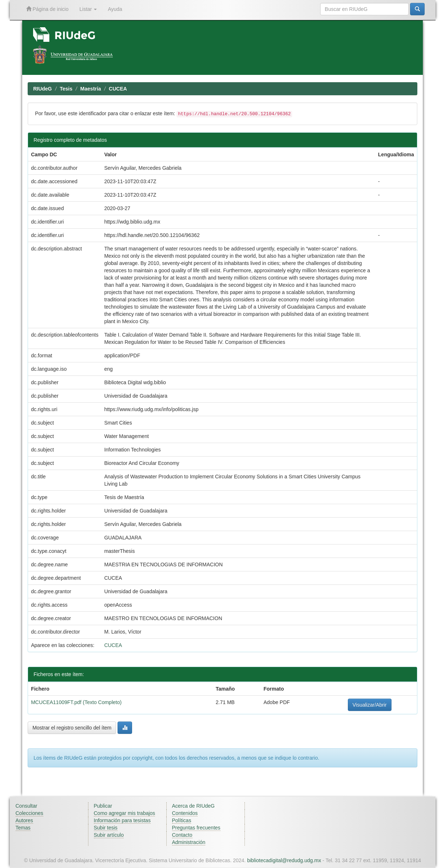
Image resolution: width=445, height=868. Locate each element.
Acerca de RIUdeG (194, 806)
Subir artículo (109, 835)
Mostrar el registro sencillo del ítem (72, 728)
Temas (23, 828)
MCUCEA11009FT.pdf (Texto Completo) (76, 702)
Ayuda (115, 9)
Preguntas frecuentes (196, 828)
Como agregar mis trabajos (125, 813)
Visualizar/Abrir (370, 705)
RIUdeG (42, 89)
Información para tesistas (122, 820)
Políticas (182, 820)
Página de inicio (47, 9)
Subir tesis (106, 828)
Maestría (91, 89)
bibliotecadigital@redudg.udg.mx (284, 860)
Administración (189, 842)
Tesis (66, 89)
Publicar (103, 806)
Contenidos (185, 813)
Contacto (182, 835)
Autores (24, 820)
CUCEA (118, 89)
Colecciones (29, 813)
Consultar (27, 806)
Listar (88, 9)
